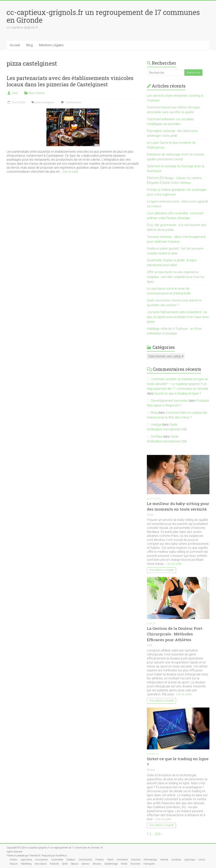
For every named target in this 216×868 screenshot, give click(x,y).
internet (164, 860)
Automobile (57, 860)
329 (158, 834)
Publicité (54, 864)
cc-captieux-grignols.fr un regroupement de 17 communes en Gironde (103, 16)
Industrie (136, 860)
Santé (151, 623)
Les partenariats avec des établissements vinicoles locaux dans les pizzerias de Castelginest (70, 81)
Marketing (26, 864)
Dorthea (157, 436)
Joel (14, 93)
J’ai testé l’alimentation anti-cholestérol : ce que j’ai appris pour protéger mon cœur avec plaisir (178, 317)
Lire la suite (71, 172)
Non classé (37, 93)
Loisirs (202, 860)
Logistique (190, 860)
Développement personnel (169, 401)
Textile (124, 864)
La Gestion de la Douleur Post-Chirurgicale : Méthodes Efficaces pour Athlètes (175, 634)
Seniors (86, 864)
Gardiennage (111, 864)
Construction (85, 860)
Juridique (176, 860)
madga (156, 425)
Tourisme (135, 864)
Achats (14, 860)
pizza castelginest (45, 102)
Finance (153, 754)
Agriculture (26, 860)
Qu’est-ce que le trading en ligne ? (178, 393)
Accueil (15, 45)
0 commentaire (70, 102)
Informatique (150, 860)
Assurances (42, 860)
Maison (14, 864)
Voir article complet (161, 570)
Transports (149, 864)
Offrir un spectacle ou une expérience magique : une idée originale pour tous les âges (176, 277)
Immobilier (122, 860)
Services (154, 499)
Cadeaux (71, 860)
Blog (29, 45)
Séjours (75, 864)
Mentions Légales (51, 45)
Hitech (110, 860)
